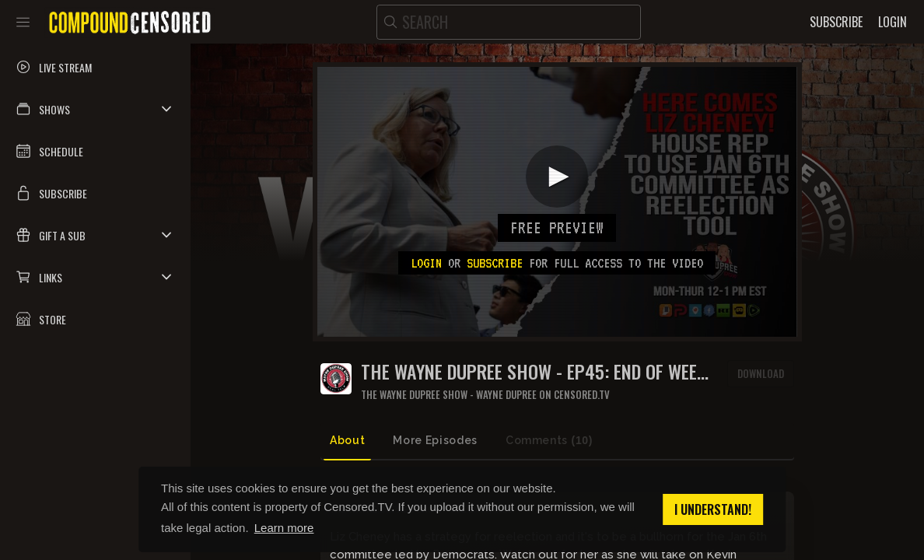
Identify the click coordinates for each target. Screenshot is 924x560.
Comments (549, 441)
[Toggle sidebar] (23, 22)
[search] (509, 22)
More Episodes (435, 440)
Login (426, 263)
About (347, 440)
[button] (95, 109)
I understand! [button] (713, 509)
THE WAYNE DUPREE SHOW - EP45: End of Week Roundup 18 (534, 371)
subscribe (495, 263)
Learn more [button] (284, 528)
